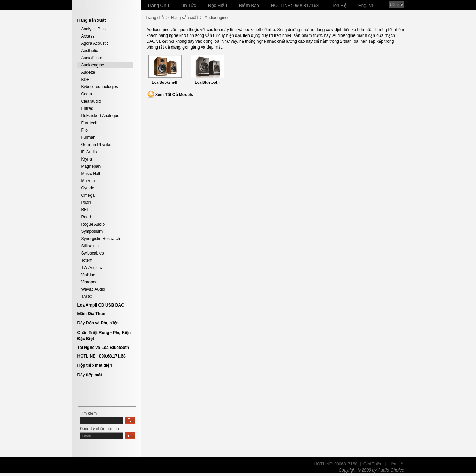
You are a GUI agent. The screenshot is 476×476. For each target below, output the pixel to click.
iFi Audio (89, 152)
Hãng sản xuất (184, 18)
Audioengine (93, 65)
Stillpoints (90, 246)
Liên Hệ (396, 464)
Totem (87, 260)
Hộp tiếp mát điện (95, 365)
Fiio (84, 130)
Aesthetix (90, 51)
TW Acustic (92, 268)
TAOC (87, 297)
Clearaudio (91, 101)
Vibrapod (89, 282)
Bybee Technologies (100, 87)
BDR (86, 80)
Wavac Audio (93, 289)
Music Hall (91, 174)
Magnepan (91, 166)
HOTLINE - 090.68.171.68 (102, 356)
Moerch (88, 181)
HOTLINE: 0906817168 (336, 464)
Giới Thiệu (373, 464)
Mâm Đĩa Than (91, 314)
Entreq (87, 108)
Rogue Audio (93, 224)
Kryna (87, 159)
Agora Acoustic (95, 43)
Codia (87, 94)
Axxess (88, 36)
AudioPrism (92, 58)
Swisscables (93, 253)
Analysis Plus (93, 29)
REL (85, 210)
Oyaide (88, 188)
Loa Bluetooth (207, 82)
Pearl (86, 203)
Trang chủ (155, 18)
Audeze (88, 72)
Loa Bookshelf (164, 82)
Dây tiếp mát (90, 375)
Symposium (92, 231)
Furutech (89, 123)
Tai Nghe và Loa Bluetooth (103, 348)
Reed (86, 217)
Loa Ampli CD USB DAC (101, 305)
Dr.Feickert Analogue (100, 116)
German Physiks (96, 145)
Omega (88, 195)
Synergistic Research (101, 239)
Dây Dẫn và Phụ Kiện (98, 323)
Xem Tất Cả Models (174, 95)
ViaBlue (88, 275)
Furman (88, 137)
